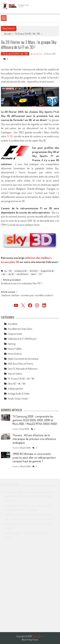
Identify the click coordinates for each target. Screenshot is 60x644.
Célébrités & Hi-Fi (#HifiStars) (22, 339)
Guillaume (37, 54)
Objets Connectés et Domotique (23, 359)
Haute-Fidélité (15, 349)
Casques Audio (15, 334)
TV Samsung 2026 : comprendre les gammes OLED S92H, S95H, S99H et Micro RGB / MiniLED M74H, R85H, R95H (35, 420)
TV (40, 274)
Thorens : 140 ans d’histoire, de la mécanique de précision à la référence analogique (34, 439)
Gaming (12, 344)
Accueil (8, 34)
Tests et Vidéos (15, 374)
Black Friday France (30, 640)
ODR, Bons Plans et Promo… (21, 364)
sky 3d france (22, 274)
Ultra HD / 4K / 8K (17, 384)
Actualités (13, 324)
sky (4, 274)
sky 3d (11, 274)
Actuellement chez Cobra (20, 329)
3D (10, 271)
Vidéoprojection (15, 389)
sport (33, 274)
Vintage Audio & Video (19, 394)
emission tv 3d (21, 271)
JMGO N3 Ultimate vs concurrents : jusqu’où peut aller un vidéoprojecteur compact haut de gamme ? (34, 457)
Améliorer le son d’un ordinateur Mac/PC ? (22, 284)
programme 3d (47, 271)
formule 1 (34, 271)
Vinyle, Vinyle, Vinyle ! (18, 399)
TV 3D (10, 136)
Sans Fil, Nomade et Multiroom (23, 369)
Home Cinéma (15, 354)
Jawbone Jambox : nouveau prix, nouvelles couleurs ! (27, 296)
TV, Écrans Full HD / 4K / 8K (27, 34)
